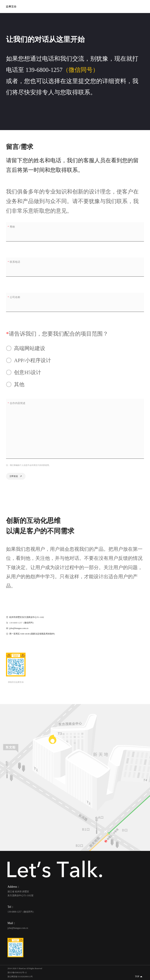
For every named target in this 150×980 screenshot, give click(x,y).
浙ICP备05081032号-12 (17, 973)
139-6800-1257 (44, 70)
